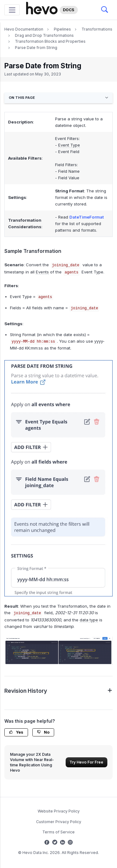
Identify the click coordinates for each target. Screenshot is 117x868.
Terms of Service (58, 832)
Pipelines (62, 29)
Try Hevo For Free (86, 762)
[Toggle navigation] (12, 10)
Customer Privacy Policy (59, 822)
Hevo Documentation (24, 29)
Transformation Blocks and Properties (50, 41)
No (43, 732)
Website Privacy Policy (59, 811)
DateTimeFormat (87, 217)
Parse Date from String (36, 48)
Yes (16, 732)
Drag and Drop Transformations (44, 35)
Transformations (97, 29)
